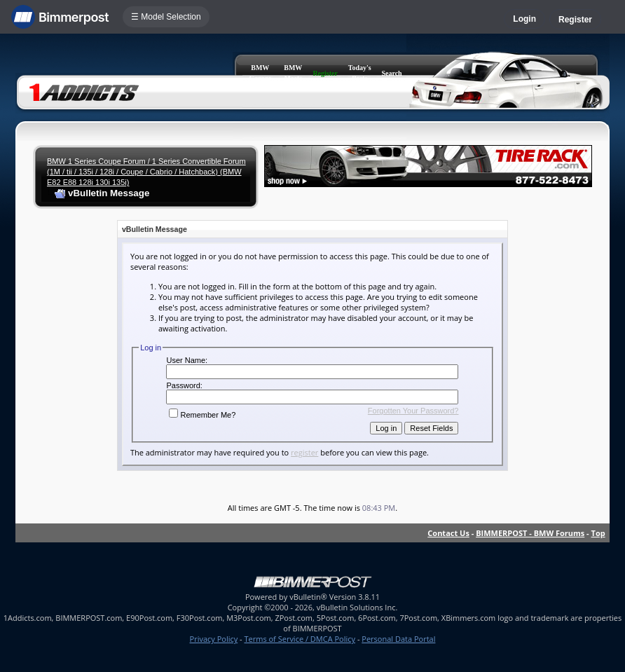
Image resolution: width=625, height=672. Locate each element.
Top (598, 533)
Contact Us (448, 533)
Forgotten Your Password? (413, 411)
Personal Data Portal (398, 639)
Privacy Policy (214, 639)
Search (391, 73)
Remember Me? (202, 415)
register (304, 452)
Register (575, 20)
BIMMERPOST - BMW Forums (530, 533)
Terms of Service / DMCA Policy (300, 639)
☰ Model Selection (166, 17)
